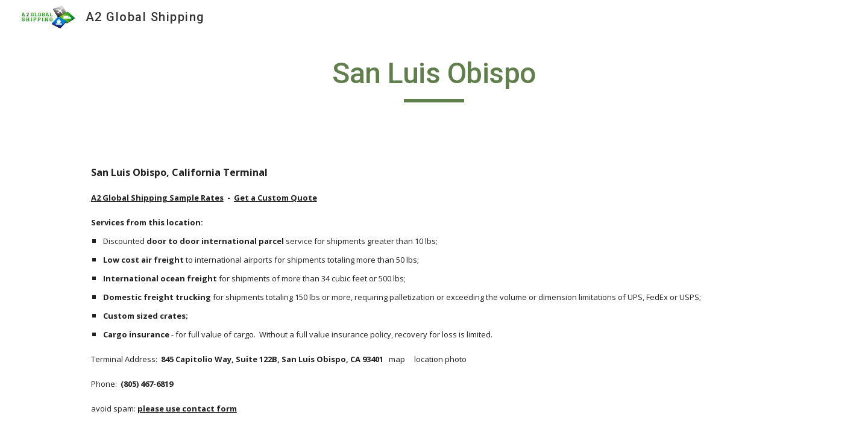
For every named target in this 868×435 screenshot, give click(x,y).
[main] (434, 79)
